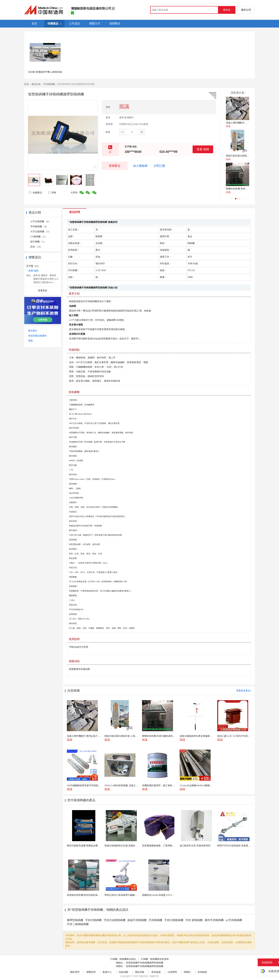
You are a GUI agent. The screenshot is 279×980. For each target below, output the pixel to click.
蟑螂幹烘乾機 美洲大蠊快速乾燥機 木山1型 (248, 189)
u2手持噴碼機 (234, 920)
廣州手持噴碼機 (214, 920)
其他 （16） (36, 247)
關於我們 (75, 972)
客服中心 (107, 972)
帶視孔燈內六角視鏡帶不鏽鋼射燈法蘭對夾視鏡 (129, 895)
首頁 (27, 84)
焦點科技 (144, 976)
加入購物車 (140, 166)
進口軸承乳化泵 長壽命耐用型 (195, 846)
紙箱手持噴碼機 (137, 920)
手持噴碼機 (49, 84)
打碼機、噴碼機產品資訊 (123, 959)
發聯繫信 (115, 166)
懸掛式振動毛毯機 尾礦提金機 (82, 846)
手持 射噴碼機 (194, 920)
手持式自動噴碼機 (115, 920)
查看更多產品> (244, 691)
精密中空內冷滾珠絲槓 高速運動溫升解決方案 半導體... (245, 846)
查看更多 (43, 291)
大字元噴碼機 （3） (40, 232)
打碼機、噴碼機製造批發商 (155, 959)
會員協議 (156, 972)
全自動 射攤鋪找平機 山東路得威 (45, 72)
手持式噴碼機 (93, 920)
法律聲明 (172, 972)
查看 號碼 (203, 149)
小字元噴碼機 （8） (40, 221)
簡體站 (187, 972)
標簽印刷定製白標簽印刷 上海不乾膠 (245, 156)
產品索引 (33, 331)
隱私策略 (140, 972)
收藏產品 (35, 193)
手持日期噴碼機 (174, 920)
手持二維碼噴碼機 (78, 924)
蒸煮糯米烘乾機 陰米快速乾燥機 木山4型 (88, 895)
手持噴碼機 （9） (39, 227)
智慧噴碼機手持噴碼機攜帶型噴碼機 (145, 963)
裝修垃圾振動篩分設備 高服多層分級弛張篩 (127, 846)
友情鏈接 (202, 972)
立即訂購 (159, 166)
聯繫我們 (91, 972)
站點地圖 (123, 972)
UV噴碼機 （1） (39, 237)
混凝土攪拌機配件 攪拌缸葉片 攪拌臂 (245, 123)
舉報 (52, 193)
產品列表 (36, 84)
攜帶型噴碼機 (75, 920)
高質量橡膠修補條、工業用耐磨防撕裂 (162, 846)
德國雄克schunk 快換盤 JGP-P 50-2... (160, 895)
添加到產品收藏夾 (37, 336)
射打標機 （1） (38, 242)
